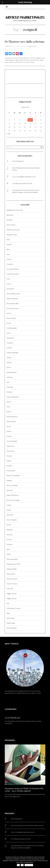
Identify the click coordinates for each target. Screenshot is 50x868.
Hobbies (9, 348)
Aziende (9, 244)
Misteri (9, 402)
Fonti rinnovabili (12, 328)
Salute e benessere (13, 495)
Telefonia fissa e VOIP (14, 564)
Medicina (10, 392)
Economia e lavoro (13, 308)
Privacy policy (29, 865)
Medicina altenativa (13, 397)
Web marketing (11, 628)
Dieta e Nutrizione (12, 299)
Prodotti (9, 466)
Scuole (9, 510)
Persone (9, 456)
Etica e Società (11, 318)
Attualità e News (12, 235)
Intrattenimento (12, 372)
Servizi (9, 525)
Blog (8, 249)
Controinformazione (13, 274)
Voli (8, 603)
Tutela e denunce (12, 579)
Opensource (11, 451)
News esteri (10, 446)
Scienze (9, 505)
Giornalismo (10, 338)
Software (10, 544)
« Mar (8, 133)
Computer (10, 264)
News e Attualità (12, 441)
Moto (8, 407)
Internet (9, 362)
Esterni (9, 313)
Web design (10, 618)
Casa (8, 254)
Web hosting (11, 623)
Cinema (9, 259)
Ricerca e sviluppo (12, 485)
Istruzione (10, 377)
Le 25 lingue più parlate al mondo (22, 183)
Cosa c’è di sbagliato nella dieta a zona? (24, 177)
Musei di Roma (11, 421)
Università (10, 589)
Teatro (9, 554)
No (22, 865)
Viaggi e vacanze (12, 598)
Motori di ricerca (12, 417)
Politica (9, 461)
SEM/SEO (10, 515)
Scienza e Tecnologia (13, 500)
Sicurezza (10, 535)
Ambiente (10, 220)
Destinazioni (10, 289)
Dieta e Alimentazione (13, 294)
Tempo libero (11, 574)
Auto (8, 240)
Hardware (10, 343)
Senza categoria (12, 520)
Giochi (9, 333)
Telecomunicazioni (12, 559)
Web (8, 613)
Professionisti (11, 471)
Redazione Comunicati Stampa (18, 46)
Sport (8, 549)
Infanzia (9, 358)
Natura (9, 431)
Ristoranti (10, 490)
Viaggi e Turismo (12, 594)
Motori (9, 412)
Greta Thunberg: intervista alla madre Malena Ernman (27, 825)
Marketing (10, 387)
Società (9, 539)
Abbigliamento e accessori (15, 210)
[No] (48, 861)
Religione (9, 480)
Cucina (9, 284)
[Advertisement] (16, 76)
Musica (9, 426)
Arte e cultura (10, 50)
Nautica (9, 436)
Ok (18, 865)
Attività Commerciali (13, 230)
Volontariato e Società (14, 608)
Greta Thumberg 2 (18, 161)
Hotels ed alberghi (12, 353)
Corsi (8, 279)
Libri (8, 382)
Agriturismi (10, 215)
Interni (9, 367)
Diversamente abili (13, 303)
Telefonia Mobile (12, 569)
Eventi (9, 323)
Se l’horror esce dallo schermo (25, 42)
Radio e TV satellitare (13, 476)
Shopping (9, 530)
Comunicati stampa (13, 269)
